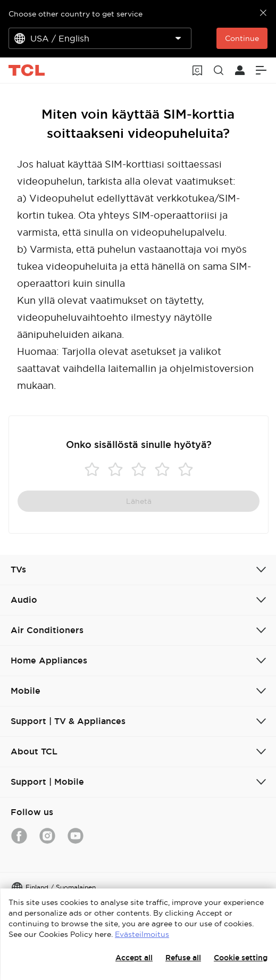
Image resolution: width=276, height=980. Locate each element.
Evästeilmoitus (142, 934)
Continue (242, 38)
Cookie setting (241, 958)
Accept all (134, 958)
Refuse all (183, 958)
